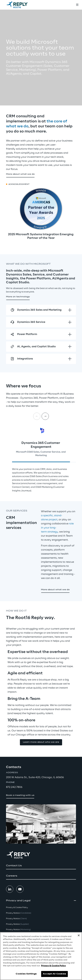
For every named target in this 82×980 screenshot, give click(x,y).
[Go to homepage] (17, 5)
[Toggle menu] (77, 5)
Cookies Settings (26, 975)
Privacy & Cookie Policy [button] (17, 908)
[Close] (79, 936)
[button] (20, 174)
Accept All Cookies (54, 975)
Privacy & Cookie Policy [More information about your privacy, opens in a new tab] (54, 967)
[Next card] (45, 416)
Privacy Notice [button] (19, 913)
